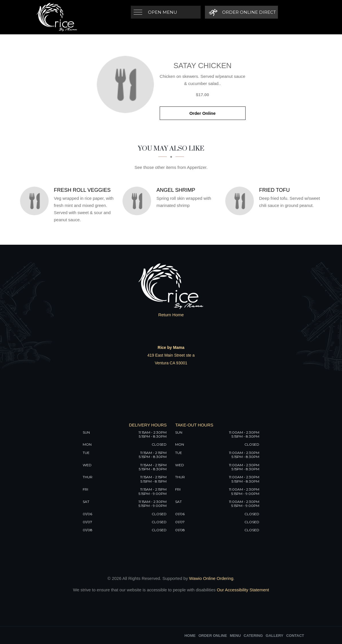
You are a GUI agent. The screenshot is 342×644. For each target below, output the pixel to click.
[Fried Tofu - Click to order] (241, 201)
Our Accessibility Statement (242, 590)
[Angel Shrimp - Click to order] (138, 201)
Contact (295, 636)
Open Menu (163, 12)
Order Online (203, 113)
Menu (235, 636)
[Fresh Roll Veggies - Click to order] (36, 201)
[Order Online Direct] (241, 12)
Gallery (274, 636)
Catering (253, 636)
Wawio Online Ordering (211, 578)
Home (190, 636)
